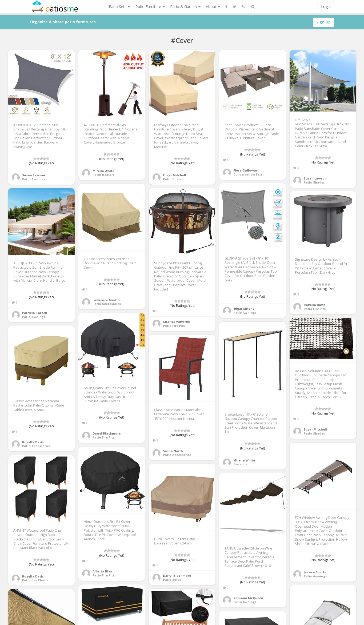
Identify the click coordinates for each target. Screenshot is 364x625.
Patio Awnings (34, 179)
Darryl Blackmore (107, 433)
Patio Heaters (103, 175)
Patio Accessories (107, 304)
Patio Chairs (173, 179)
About (213, 7)
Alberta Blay (102, 571)
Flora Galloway (245, 170)
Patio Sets (119, 7)
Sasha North (173, 451)
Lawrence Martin (106, 300)
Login (326, 7)
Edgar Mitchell (175, 175)
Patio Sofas (172, 580)
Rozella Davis (315, 305)
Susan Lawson (34, 175)
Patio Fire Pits (174, 326)
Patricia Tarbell (35, 313)
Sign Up (323, 22)
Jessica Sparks (315, 572)
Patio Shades (314, 182)
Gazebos (240, 464)
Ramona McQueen (248, 598)
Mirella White (103, 171)
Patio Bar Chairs (35, 580)
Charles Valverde (176, 322)
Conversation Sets (248, 174)
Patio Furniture (150, 7)
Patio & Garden (185, 7)
